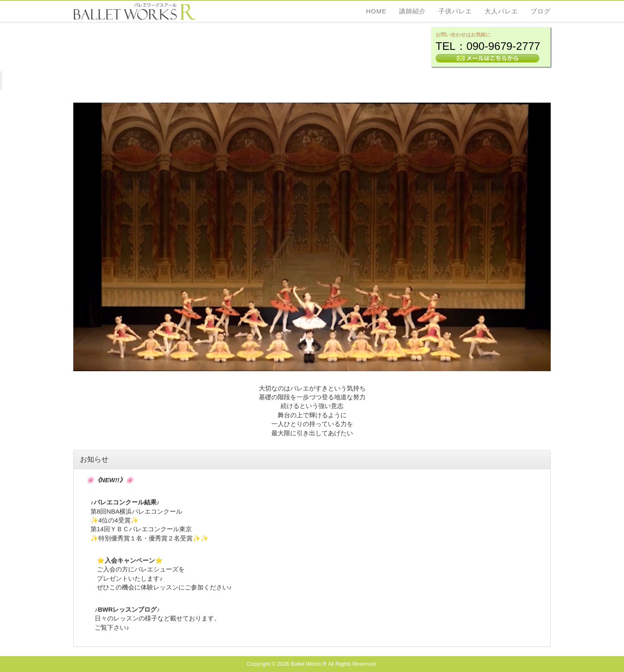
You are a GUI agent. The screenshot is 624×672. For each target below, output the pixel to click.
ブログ (541, 11)
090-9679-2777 (503, 46)
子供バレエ (455, 11)
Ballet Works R (309, 664)
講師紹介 (413, 11)
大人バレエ (501, 11)
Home (376, 11)
